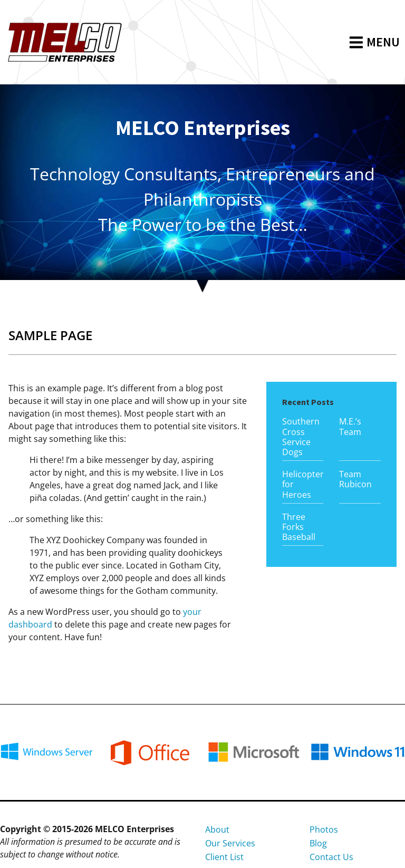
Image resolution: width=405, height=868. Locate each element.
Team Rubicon (355, 479)
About (217, 830)
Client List (224, 857)
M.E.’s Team (350, 426)
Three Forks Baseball (299, 527)
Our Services (230, 843)
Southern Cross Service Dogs (301, 437)
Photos (324, 830)
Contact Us (331, 857)
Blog (318, 843)
